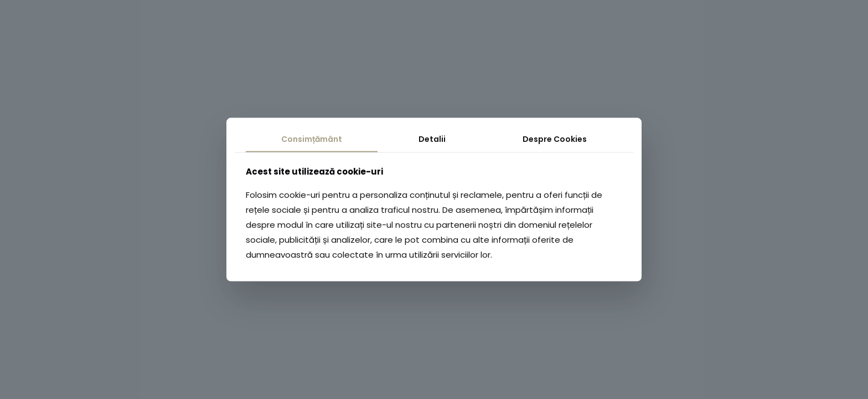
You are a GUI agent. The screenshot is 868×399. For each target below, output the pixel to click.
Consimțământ (312, 139)
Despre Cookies (555, 139)
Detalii (432, 139)
